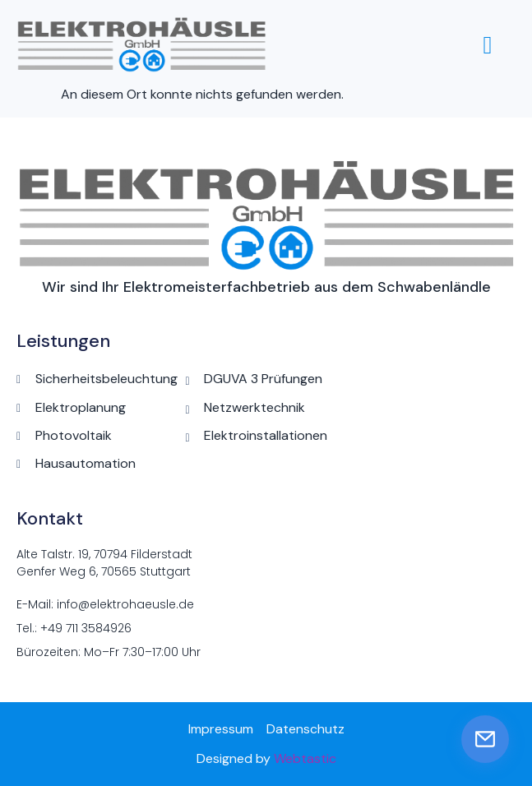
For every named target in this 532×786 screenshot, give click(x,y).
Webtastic (305, 758)
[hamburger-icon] (488, 45)
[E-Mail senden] (485, 739)
